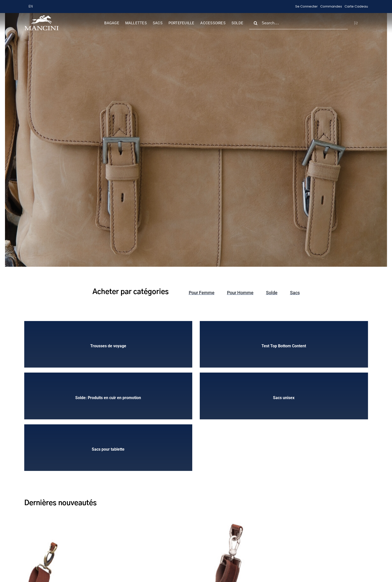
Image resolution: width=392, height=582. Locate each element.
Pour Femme (202, 293)
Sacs (295, 293)
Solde (272, 293)
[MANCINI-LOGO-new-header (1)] (41, 17)
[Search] (255, 23)
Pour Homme (240, 293)
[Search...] (298, 23)
